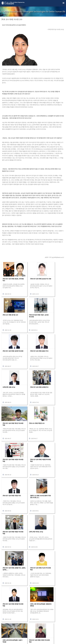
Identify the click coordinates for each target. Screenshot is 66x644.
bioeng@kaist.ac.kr (24, 638)
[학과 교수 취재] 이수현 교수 (12, 19)
